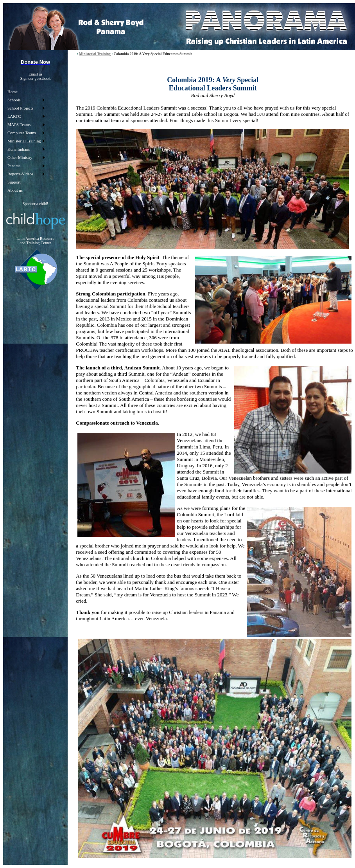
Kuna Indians (19, 149)
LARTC (14, 116)
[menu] (26, 141)
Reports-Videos (20, 174)
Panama (14, 166)
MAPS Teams (19, 125)
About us (15, 190)
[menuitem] (26, 92)
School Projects (21, 108)
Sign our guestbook (36, 78)
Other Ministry (20, 158)
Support (14, 182)
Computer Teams (22, 133)
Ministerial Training (24, 141)
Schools (14, 100)
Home (13, 92)
